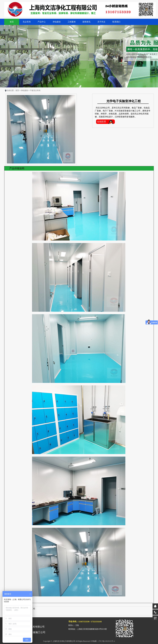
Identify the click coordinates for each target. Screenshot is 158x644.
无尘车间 (27, 22)
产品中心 (42, 22)
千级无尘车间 (35, 90)
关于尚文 (101, 22)
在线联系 (102, 122)
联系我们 (116, 22)
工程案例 (72, 22)
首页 (12, 22)
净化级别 (57, 22)
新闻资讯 (86, 22)
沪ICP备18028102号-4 (107, 641)
